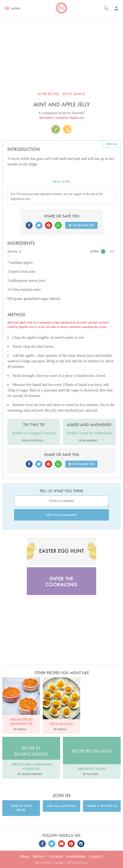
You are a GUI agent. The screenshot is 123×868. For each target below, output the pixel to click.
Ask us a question (61, 806)
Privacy (39, 857)
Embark (48, 862)
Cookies (56, 857)
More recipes (49, 94)
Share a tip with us (102, 806)
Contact (96, 857)
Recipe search (74, 94)
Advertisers (76, 857)
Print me (112, 144)
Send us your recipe (21, 808)
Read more (62, 181)
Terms (25, 857)
